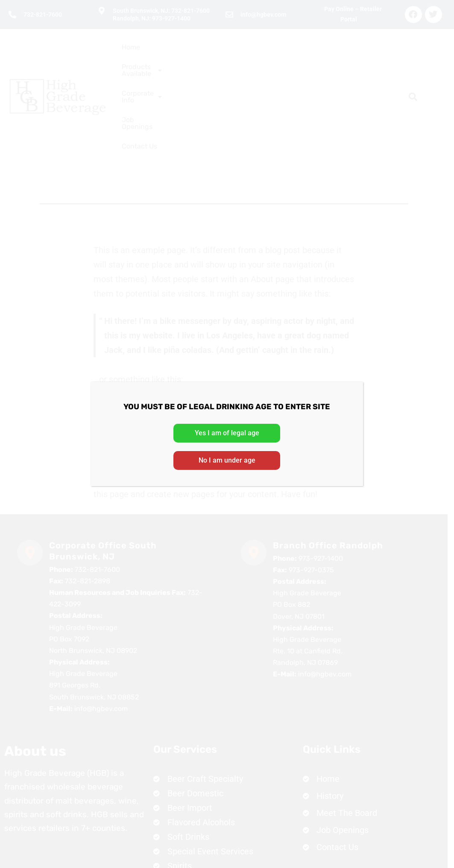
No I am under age (227, 460)
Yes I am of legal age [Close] (227, 433)
